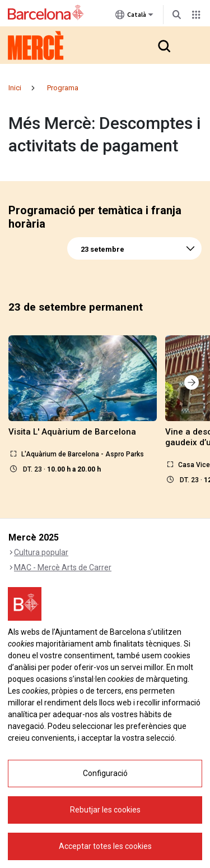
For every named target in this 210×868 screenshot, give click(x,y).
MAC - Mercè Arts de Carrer (63, 567)
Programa (63, 88)
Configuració (105, 773)
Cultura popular (41, 552)
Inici (15, 88)
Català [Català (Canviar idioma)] (134, 17)
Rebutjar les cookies (105, 810)
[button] (164, 45)
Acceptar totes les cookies (105, 846)
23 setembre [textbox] (102, 249)
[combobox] (134, 248)
